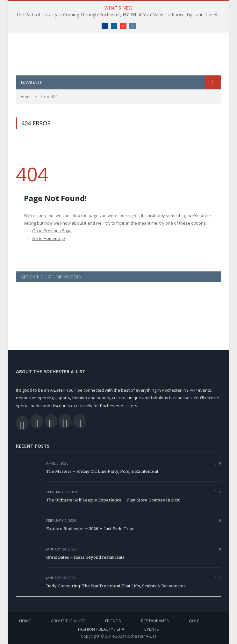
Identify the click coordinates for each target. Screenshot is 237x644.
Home (25, 621)
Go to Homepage (49, 238)
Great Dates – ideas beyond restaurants (85, 557)
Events (152, 629)
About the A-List (68, 621)
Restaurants (155, 621)
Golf (194, 621)
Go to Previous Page (52, 231)
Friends (113, 621)
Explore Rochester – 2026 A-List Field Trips (90, 528)
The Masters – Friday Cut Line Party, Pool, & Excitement (102, 471)
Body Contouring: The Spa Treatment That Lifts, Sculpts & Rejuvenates (116, 586)
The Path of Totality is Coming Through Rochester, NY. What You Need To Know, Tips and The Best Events (120, 15)
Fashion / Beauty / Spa (101, 629)
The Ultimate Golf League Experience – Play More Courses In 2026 (113, 500)
